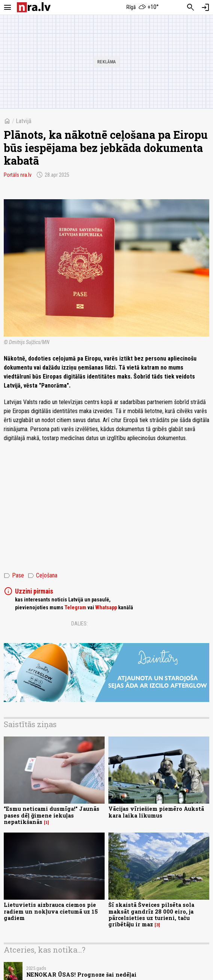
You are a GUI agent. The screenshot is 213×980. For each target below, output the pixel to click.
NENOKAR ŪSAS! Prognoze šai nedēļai (81, 975)
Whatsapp (106, 607)
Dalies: (79, 624)
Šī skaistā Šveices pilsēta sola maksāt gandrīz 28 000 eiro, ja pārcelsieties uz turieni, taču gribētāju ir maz (151, 915)
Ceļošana (43, 576)
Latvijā (24, 121)
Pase (14, 576)
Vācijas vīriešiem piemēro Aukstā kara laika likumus (156, 812)
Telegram (75, 607)
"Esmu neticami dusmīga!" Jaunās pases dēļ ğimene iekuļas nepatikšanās (52, 815)
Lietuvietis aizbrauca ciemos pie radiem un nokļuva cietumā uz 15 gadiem (51, 911)
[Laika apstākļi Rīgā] (143, 8)
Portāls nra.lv (18, 175)
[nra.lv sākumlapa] (34, 7)
